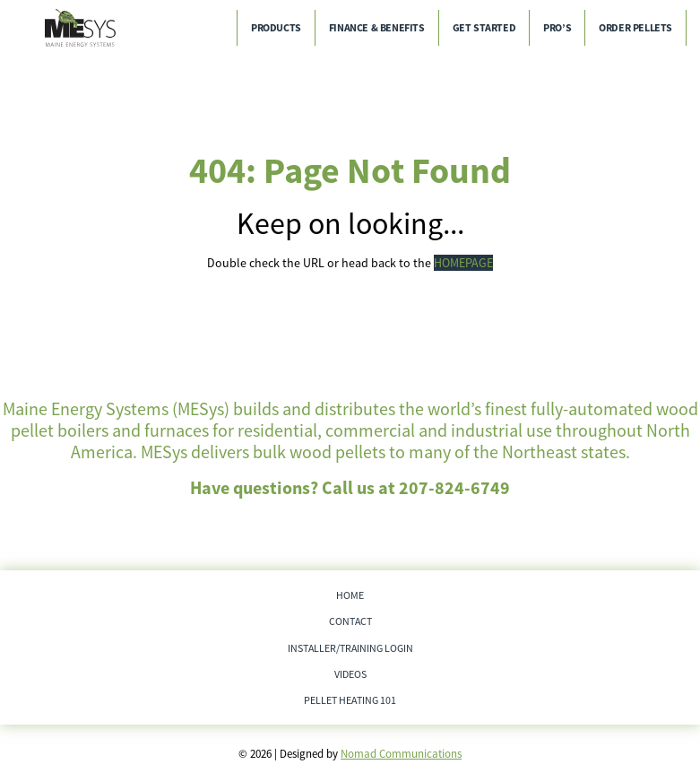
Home (350, 595)
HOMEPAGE (463, 263)
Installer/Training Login (350, 648)
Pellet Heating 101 (350, 700)
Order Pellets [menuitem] (635, 27)
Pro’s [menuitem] (557, 27)
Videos (350, 674)
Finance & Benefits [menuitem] (377, 27)
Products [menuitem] (276, 27)
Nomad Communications (401, 754)
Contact (350, 621)
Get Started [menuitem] (484, 27)
